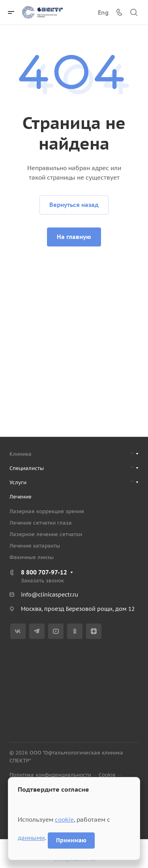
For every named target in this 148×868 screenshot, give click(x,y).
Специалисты (27, 468)
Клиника (21, 454)
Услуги (18, 482)
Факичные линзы (32, 557)
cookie (64, 820)
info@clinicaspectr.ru (50, 595)
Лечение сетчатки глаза (41, 523)
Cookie (107, 775)
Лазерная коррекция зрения (47, 511)
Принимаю (71, 840)
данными (31, 838)
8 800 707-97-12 (44, 572)
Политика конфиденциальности (50, 775)
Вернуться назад (74, 205)
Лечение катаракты (35, 546)
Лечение (21, 497)
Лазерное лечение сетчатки (46, 534)
